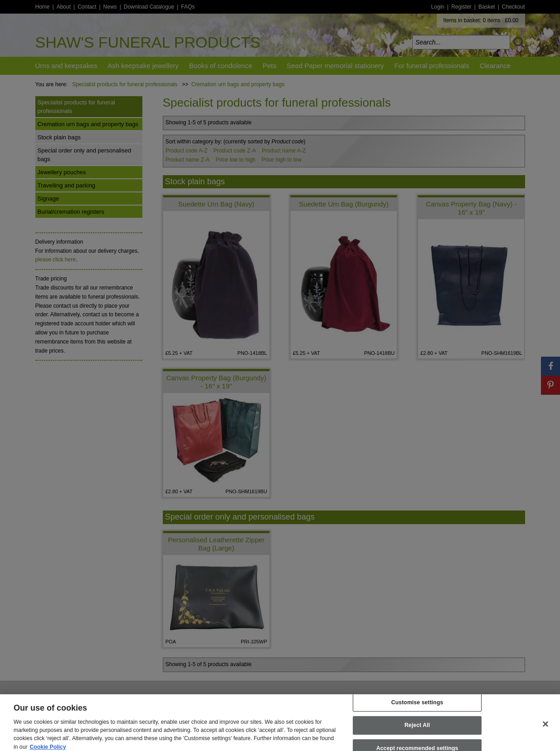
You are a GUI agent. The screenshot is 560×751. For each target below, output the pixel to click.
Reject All (417, 730)
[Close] (545, 729)
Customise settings (417, 707)
